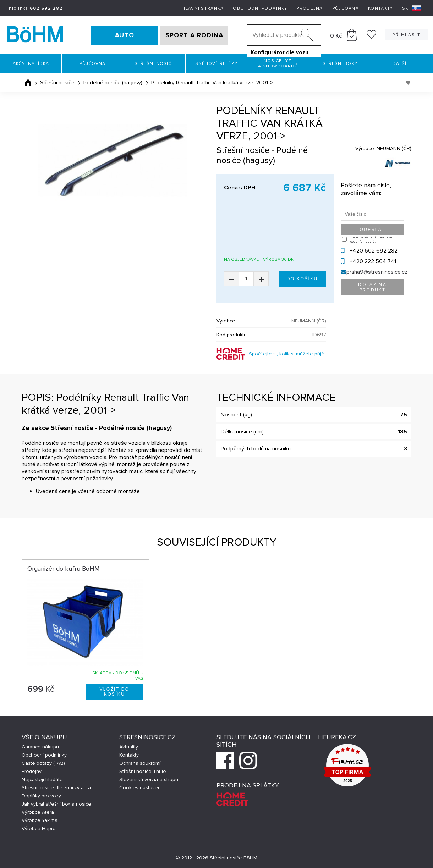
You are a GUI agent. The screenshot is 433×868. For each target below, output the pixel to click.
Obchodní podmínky (260, 8)
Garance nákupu (40, 747)
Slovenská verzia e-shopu (149, 779)
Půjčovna (346, 8)
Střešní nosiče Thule (143, 771)
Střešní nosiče (154, 64)
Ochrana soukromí (140, 763)
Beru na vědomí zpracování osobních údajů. (372, 239)
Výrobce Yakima (40, 820)
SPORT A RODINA (194, 35)
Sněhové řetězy (216, 64)
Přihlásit (406, 35)
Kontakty (380, 8)
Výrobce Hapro (39, 828)
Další (402, 64)
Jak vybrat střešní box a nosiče (56, 804)
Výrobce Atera (38, 812)
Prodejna (309, 8)
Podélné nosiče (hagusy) (113, 83)
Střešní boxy (340, 64)
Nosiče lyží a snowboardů (278, 63)
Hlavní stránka (203, 8)
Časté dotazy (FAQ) (43, 763)
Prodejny (32, 771)
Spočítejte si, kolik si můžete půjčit (287, 354)
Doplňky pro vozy (41, 796)
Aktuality (129, 747)
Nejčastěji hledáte (42, 779)
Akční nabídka (31, 64)
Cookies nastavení (141, 788)
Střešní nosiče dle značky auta (56, 788)
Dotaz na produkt (372, 287)
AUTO (125, 35)
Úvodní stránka (28, 83)
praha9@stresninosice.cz (377, 272)
